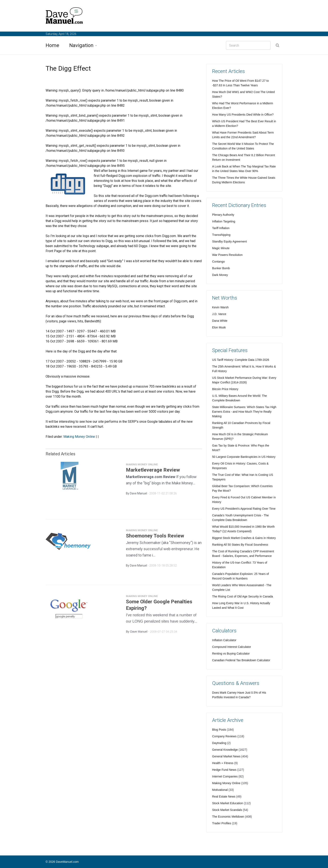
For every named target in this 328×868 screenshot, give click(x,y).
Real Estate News (224, 797)
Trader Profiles (222, 823)
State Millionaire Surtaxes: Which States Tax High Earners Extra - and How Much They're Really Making (244, 412)
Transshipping (221, 235)
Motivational (220, 790)
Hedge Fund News (224, 770)
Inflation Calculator (224, 640)
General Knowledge (225, 750)
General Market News (226, 756)
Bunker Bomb (221, 268)
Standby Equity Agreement (229, 241)
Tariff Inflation (221, 228)
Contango (218, 262)
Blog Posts (219, 730)
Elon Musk (219, 327)
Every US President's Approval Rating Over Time (244, 509)
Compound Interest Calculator (232, 647)
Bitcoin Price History (225, 389)
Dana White (220, 321)
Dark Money (220, 275)
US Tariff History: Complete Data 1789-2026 (241, 360)
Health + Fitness (223, 763)
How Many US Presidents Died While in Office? (243, 115)
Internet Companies (225, 776)
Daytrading (219, 743)
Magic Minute (221, 248)
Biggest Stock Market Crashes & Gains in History (244, 538)
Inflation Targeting (224, 221)
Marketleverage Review (153, 472)
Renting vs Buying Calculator (231, 654)
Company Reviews (224, 736)
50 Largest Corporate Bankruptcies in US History (244, 457)
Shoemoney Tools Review (155, 538)
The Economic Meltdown (228, 817)
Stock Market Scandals (227, 810)
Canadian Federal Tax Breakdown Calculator (241, 660)
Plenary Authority (223, 215)
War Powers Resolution (227, 255)
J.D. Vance (219, 314)
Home (52, 45)
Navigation (81, 45)
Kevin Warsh (220, 307)
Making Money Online (79, 437)
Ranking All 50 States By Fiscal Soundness (240, 545)
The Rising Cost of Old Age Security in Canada (243, 596)
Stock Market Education (228, 803)
